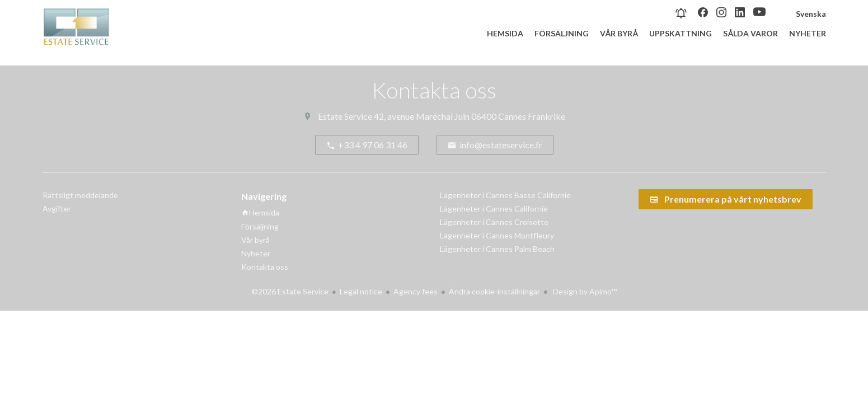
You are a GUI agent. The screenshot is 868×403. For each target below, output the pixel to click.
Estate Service (345, 116)
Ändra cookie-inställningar (494, 291)
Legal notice (361, 291)
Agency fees (416, 291)
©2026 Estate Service (290, 291)
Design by (584, 291)
